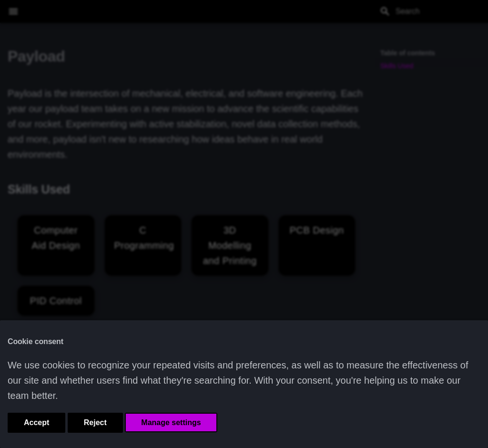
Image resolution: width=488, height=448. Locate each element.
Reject (95, 423)
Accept (36, 423)
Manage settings (171, 423)
